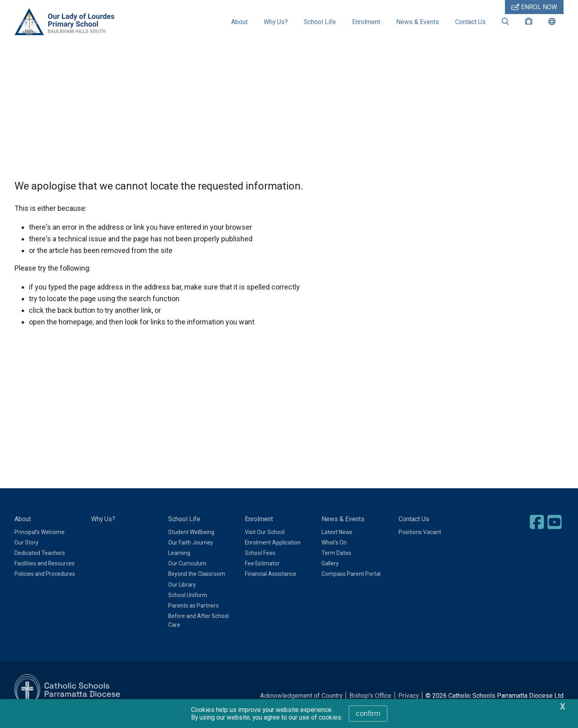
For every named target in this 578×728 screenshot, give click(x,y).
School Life (320, 22)
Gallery (330, 575)
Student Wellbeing (191, 543)
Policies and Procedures (45, 585)
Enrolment (366, 22)
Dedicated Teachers (40, 564)
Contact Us (470, 22)
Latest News (337, 543)
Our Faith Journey (191, 554)
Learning (179, 564)
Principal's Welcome (40, 543)
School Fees (260, 564)
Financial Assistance (271, 585)
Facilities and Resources (45, 575)
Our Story (26, 554)
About (239, 22)
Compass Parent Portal (351, 585)
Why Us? (276, 22)
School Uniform (188, 606)
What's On (334, 554)
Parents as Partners (193, 617)
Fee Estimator (262, 575)
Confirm (368, 713)
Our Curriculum (187, 575)
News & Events (418, 22)
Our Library (182, 596)
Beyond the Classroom (197, 585)
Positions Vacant (420, 543)
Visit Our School (265, 543)
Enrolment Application (273, 554)
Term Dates (336, 564)
